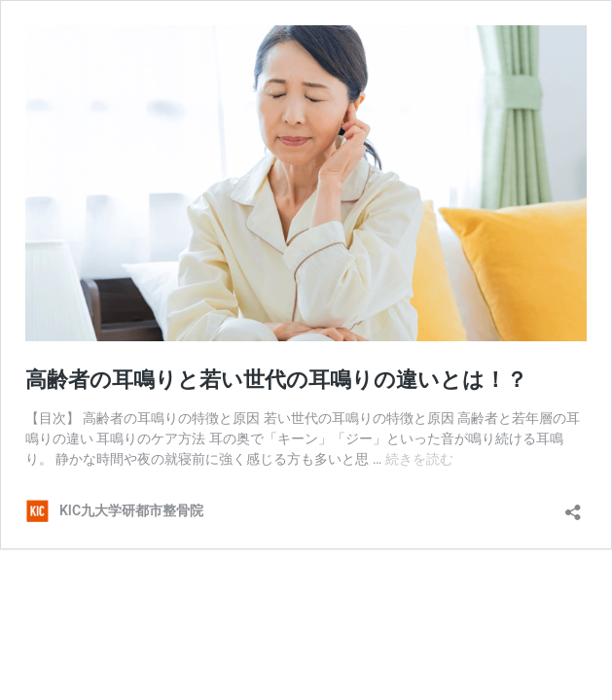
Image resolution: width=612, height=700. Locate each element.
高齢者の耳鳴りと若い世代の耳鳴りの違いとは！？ (276, 380)
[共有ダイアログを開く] (573, 506)
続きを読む (419, 459)
